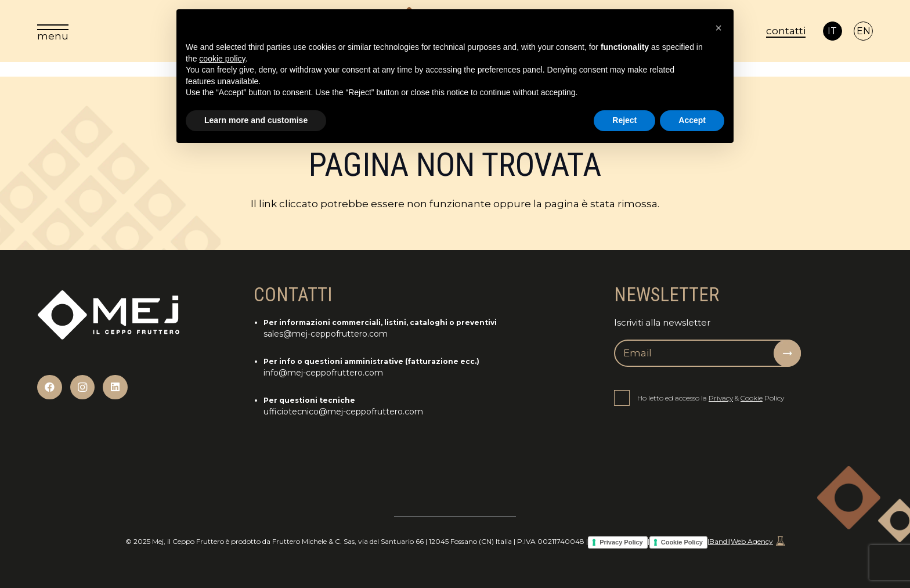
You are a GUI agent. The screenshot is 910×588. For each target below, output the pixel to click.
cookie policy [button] (222, 59)
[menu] (53, 31)
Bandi (719, 541)
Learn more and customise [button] (256, 120)
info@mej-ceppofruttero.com (323, 373)
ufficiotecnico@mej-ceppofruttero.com (343, 412)
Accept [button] (692, 120)
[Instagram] (83, 387)
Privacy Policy (621, 542)
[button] (718, 28)
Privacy (721, 398)
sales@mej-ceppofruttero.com (326, 334)
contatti (786, 31)
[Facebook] (50, 387)
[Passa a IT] (833, 31)
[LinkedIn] (115, 387)
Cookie (752, 398)
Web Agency (758, 541)
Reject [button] (624, 120)
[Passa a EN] (863, 31)
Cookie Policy (682, 542)
